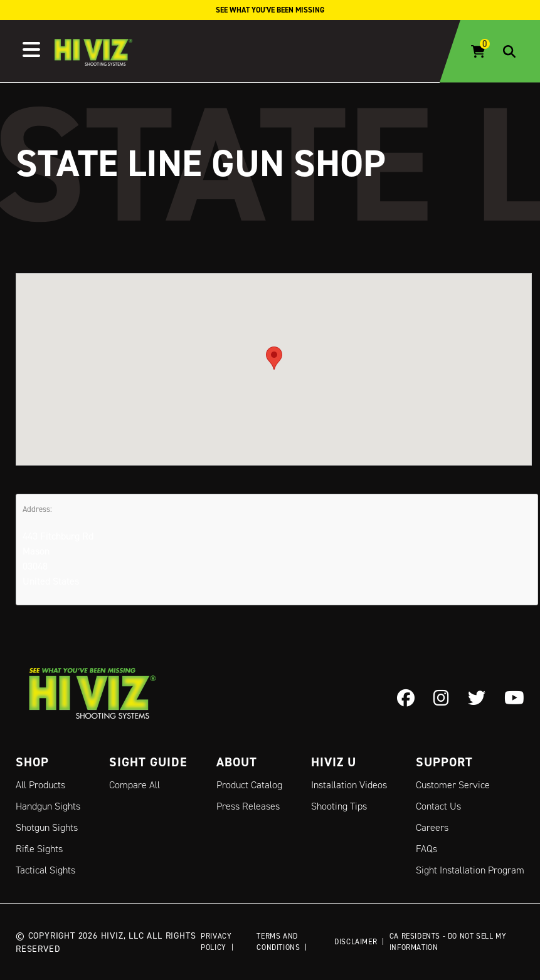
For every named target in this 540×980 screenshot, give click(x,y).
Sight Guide (148, 762)
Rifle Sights (39, 849)
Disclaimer (356, 941)
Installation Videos (349, 785)
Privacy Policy (216, 941)
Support (444, 762)
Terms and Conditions (278, 941)
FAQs (426, 849)
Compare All (135, 785)
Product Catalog (249, 785)
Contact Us (438, 806)
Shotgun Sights (47, 827)
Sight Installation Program (470, 870)
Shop (32, 762)
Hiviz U (334, 762)
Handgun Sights (48, 806)
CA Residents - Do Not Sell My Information (448, 941)
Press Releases (248, 806)
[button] (274, 358)
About (237, 762)
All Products (40, 785)
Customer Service (453, 785)
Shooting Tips (339, 806)
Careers (432, 827)
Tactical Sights (45, 870)
